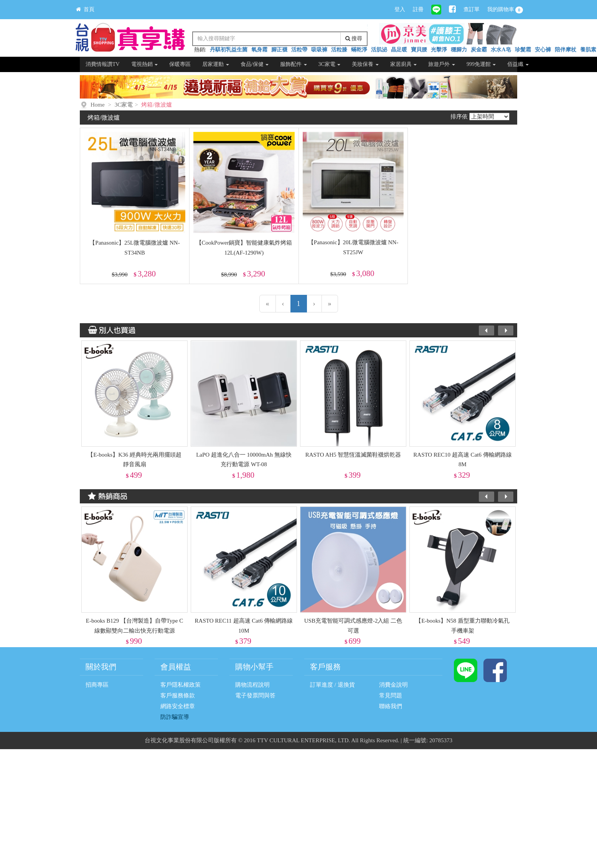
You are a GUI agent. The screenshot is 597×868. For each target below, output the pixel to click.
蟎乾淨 (359, 50)
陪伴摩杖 (566, 50)
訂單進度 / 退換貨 (332, 685)
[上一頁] (283, 304)
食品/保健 (255, 64)
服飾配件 (294, 64)
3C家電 (330, 64)
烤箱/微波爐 (156, 105)
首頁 (85, 9)
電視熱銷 (145, 64)
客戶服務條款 (178, 695)
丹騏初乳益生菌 (229, 50)
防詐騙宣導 (175, 717)
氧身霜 (259, 50)
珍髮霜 (523, 50)
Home (98, 105)
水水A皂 (501, 50)
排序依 (459, 117)
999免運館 (481, 64)
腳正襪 (279, 50)
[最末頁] (330, 304)
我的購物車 (505, 10)
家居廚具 (404, 64)
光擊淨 (439, 50)
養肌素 (588, 50)
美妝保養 (365, 64)
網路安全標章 (178, 706)
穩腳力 (459, 50)
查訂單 (472, 9)
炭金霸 (479, 50)
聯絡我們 (391, 706)
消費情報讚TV (103, 64)
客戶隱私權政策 (181, 685)
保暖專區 (180, 64)
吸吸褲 (319, 50)
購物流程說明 (252, 685)
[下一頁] (314, 304)
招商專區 (97, 685)
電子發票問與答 (255, 695)
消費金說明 (393, 685)
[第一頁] (268, 304)
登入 (400, 9)
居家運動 (216, 64)
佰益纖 (518, 64)
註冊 (418, 9)
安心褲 (543, 50)
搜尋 (354, 39)
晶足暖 (399, 50)
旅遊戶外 (442, 64)
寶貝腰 (419, 50)
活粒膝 (339, 50)
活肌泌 (379, 50)
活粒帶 (299, 50)
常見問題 (391, 695)
